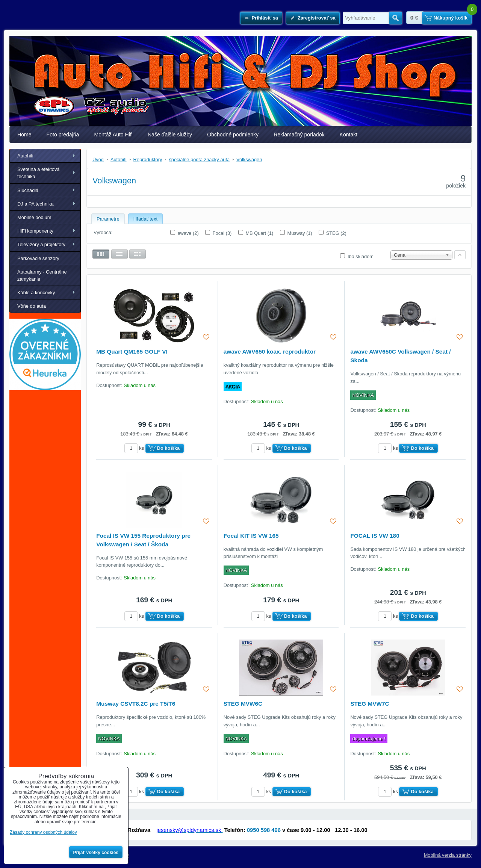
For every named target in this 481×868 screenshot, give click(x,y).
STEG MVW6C (243, 704)
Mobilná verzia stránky (448, 855)
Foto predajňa (63, 135)
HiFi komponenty (35, 231)
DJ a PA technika (36, 204)
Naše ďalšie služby (170, 135)
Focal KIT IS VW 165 (251, 536)
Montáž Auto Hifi (113, 135)
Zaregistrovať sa (317, 18)
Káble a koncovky (36, 293)
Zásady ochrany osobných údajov (43, 832)
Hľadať (396, 18)
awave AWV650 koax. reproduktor (270, 352)
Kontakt (349, 135)
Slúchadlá (28, 190)
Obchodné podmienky (233, 135)
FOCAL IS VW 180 (375, 536)
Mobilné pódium (34, 217)
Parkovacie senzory (38, 258)
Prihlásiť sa (265, 18)
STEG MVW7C (370, 704)
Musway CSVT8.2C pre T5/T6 (136, 704)
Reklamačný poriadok (299, 135)
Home (24, 135)
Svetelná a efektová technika (38, 173)
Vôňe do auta (32, 306)
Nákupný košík (451, 18)
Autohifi (25, 156)
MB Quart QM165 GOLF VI (132, 352)
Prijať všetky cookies (96, 853)
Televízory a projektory (41, 244)
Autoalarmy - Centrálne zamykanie (42, 275)
